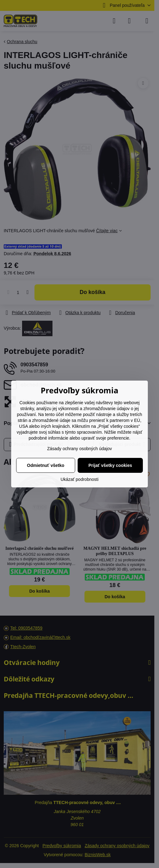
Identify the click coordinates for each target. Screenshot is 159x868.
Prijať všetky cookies (110, 465)
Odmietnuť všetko (46, 465)
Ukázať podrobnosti (79, 479)
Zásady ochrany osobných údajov (80, 449)
